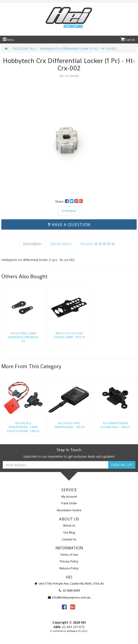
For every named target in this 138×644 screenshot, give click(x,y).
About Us (69, 525)
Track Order (69, 503)
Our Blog (69, 532)
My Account (69, 496)
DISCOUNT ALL (24, 49)
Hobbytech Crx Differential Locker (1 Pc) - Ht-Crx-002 (78, 49)
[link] (64, 607)
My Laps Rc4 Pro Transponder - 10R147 (69, 425)
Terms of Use (69, 555)
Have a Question (69, 224)
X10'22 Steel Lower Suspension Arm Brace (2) (23, 337)
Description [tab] (32, 244)
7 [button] (86, 443)
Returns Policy (69, 568)
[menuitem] (67, 201)
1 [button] (45, 443)
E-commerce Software (64, 631)
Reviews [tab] (98, 244)
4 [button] (66, 443)
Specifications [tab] (61, 244)
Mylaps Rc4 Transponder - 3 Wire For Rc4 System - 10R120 (23, 427)
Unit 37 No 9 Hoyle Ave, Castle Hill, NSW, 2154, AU (69, 583)
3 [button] (59, 443)
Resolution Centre (69, 510)
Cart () (128, 40)
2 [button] (52, 443)
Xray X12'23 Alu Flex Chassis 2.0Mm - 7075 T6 (69, 335)
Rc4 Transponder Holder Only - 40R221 (115, 425)
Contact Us (69, 539)
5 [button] (72, 443)
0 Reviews (69, 211)
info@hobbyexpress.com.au (69, 597)
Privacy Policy (69, 561)
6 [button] (79, 443)
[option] (69, 136)
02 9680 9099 (69, 590)
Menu (8, 40)
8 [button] (93, 443)
